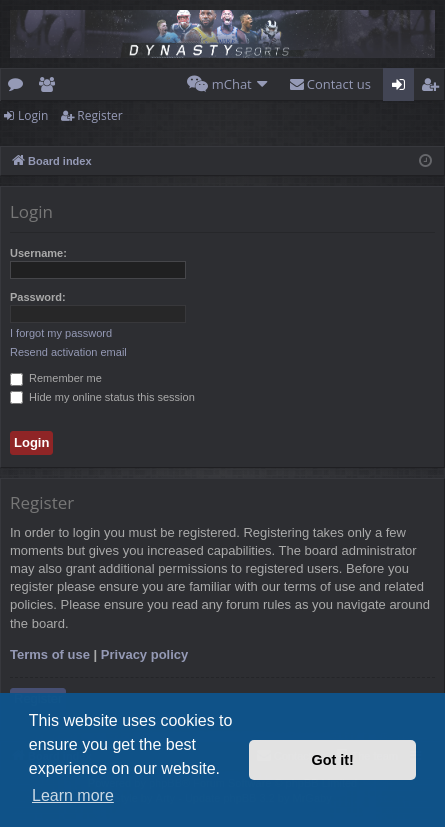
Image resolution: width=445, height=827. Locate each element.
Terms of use (50, 654)
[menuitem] (228, 84)
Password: (38, 297)
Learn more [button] (73, 795)
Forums (19, 88)
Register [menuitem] (434, 88)
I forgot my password (61, 333)
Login (33, 115)
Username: (38, 253)
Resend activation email (68, 352)
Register (99, 115)
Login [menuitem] (402, 88)
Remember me (56, 378)
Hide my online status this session (102, 397)
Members (50, 88)
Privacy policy (144, 654)
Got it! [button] (333, 760)
